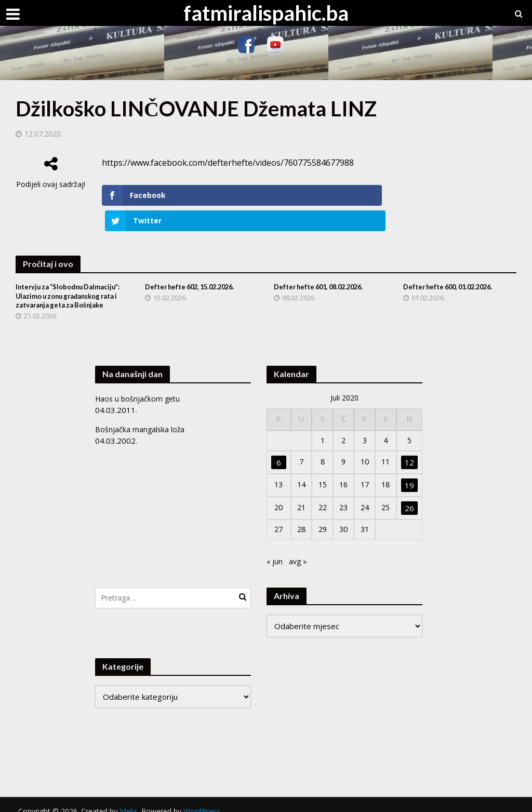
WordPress (202, 799)
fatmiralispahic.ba (266, 13)
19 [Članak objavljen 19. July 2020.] (410, 472)
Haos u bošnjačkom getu (139, 385)
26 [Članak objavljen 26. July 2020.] (410, 495)
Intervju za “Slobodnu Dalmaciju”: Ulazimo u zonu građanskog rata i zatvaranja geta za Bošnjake (65, 277)
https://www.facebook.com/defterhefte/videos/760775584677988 (228, 163)
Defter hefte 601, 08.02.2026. (323, 262)
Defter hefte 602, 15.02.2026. (194, 262)
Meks (129, 799)
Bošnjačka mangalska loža (141, 416)
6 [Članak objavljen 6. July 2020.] (278, 449)
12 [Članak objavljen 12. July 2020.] (410, 449)
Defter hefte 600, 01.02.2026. (453, 262)
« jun (275, 549)
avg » (299, 549)
